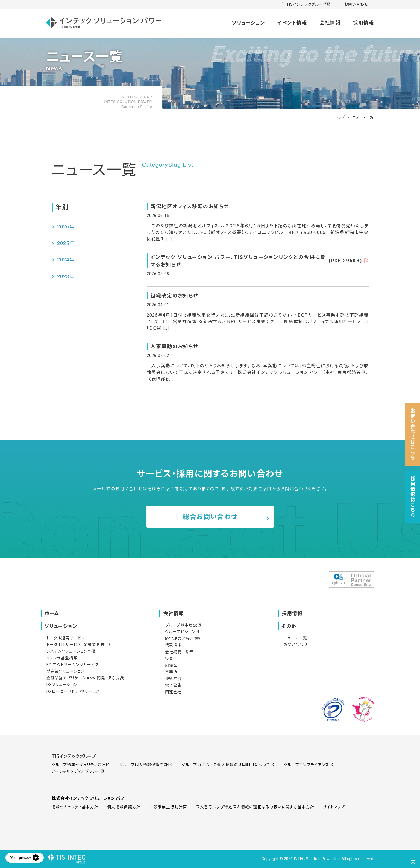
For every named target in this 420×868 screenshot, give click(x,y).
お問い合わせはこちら (413, 434)
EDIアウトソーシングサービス (73, 665)
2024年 (66, 260)
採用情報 (363, 23)
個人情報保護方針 (124, 807)
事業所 (171, 672)
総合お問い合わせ (210, 517)
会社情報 (330, 23)
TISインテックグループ (309, 4)
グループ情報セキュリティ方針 (81, 765)
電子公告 (173, 685)
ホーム (52, 613)
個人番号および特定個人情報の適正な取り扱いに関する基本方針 (255, 807)
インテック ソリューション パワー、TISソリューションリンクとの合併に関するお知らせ (260, 261)
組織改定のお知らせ (174, 296)
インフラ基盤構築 (62, 658)
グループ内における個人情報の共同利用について (228, 765)
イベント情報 (292, 23)
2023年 (66, 276)
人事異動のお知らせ (174, 346)
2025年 (66, 243)
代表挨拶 (173, 645)
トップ (340, 117)
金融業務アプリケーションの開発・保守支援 (85, 678)
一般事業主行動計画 (168, 807)
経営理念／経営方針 (184, 639)
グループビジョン (182, 632)
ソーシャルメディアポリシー (78, 771)
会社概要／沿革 (180, 652)
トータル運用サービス (66, 638)
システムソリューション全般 (71, 651)
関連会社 (173, 692)
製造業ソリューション (65, 671)
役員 (169, 658)
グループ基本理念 (183, 625)
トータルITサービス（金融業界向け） (79, 645)
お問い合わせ (356, 4)
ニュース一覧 (296, 638)
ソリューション (248, 23)
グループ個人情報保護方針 (146, 765)
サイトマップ (334, 807)
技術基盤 (173, 679)
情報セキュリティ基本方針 (75, 807)
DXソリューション (62, 685)
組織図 (171, 665)
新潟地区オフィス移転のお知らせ (190, 206)
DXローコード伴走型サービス (73, 691)
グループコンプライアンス (308, 765)
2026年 (66, 227)
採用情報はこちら (413, 497)
